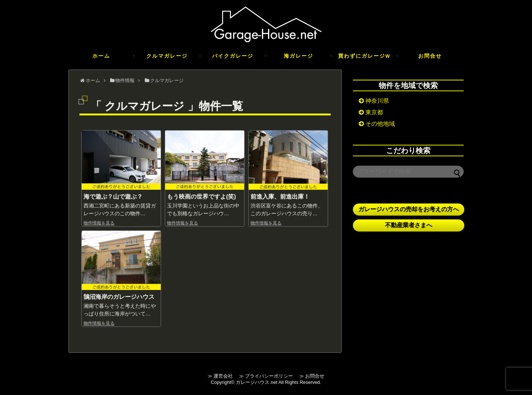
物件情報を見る (99, 223)
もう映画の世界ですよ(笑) (202, 197)
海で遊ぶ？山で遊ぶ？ (113, 197)
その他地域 (377, 124)
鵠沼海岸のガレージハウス (119, 297)
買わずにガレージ (364, 56)
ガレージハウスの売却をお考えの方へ (409, 209)
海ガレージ (299, 56)
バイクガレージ (233, 56)
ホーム (101, 56)
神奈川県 (374, 101)
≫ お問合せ (312, 376)
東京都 (371, 112)
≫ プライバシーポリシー (268, 376)
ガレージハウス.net (256, 382)
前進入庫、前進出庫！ (280, 197)
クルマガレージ (167, 56)
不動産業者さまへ (409, 225)
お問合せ (430, 56)
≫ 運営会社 (223, 376)
